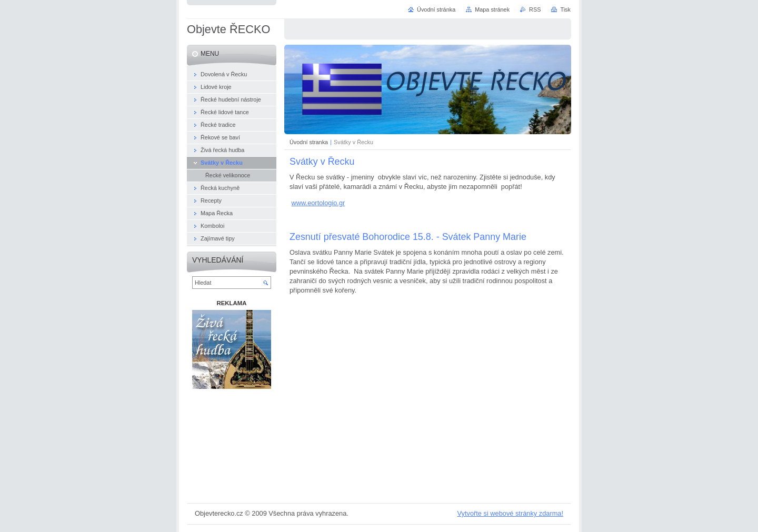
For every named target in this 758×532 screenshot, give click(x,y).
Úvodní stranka (309, 142)
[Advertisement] (232, 448)
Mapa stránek (492, 9)
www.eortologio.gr (318, 203)
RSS (535, 9)
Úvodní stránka (436, 9)
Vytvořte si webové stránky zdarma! (510, 513)
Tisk (565, 9)
